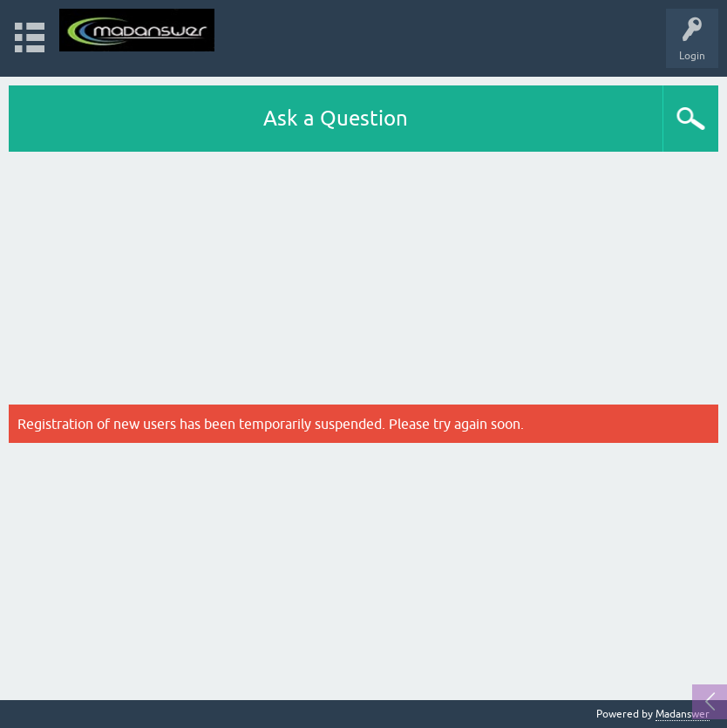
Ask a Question (336, 118)
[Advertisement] (363, 282)
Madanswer (683, 714)
